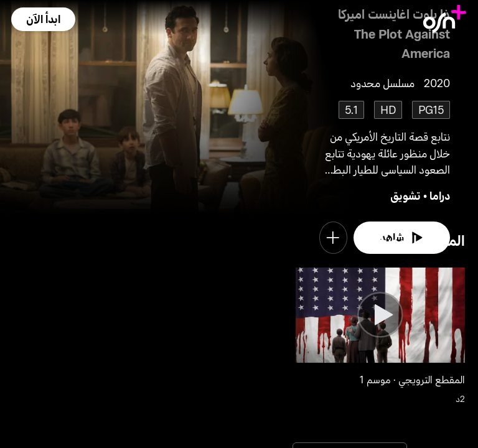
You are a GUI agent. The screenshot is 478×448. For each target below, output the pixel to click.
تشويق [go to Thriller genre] (405, 195)
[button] (43, 19)
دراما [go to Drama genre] (440, 195)
